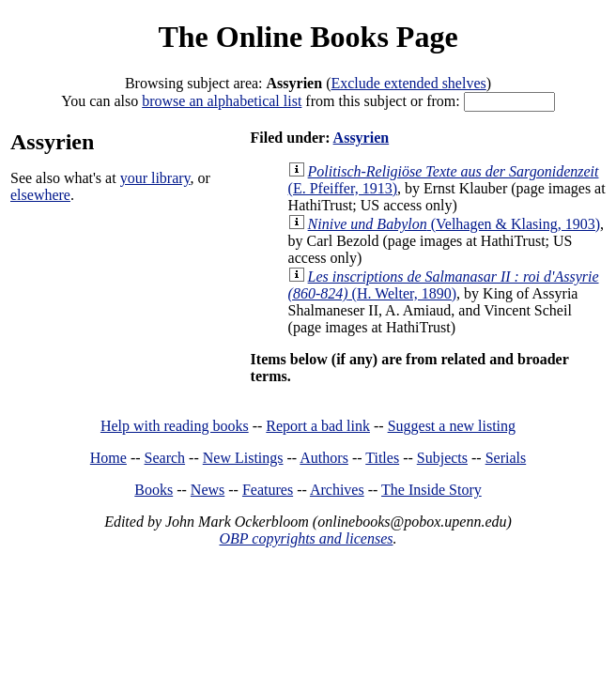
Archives (337, 490)
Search (165, 458)
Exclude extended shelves (408, 83)
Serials (506, 458)
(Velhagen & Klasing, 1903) (454, 224)
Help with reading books (175, 426)
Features (268, 490)
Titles (382, 458)
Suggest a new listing (452, 426)
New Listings (243, 458)
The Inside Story (431, 490)
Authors (324, 458)
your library (155, 178)
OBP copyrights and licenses (306, 538)
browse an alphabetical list (222, 101)
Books (154, 490)
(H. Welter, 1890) (444, 285)
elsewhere (40, 195)
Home (108, 458)
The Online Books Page (308, 37)
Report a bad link (318, 426)
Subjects (442, 458)
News (208, 490)
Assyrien (362, 138)
